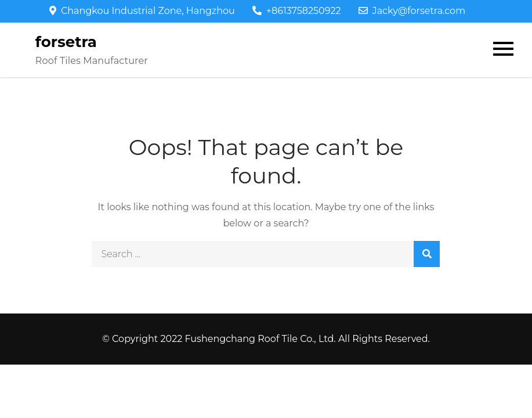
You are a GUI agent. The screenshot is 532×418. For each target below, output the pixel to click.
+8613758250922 (297, 11)
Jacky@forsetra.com (412, 11)
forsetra (66, 42)
